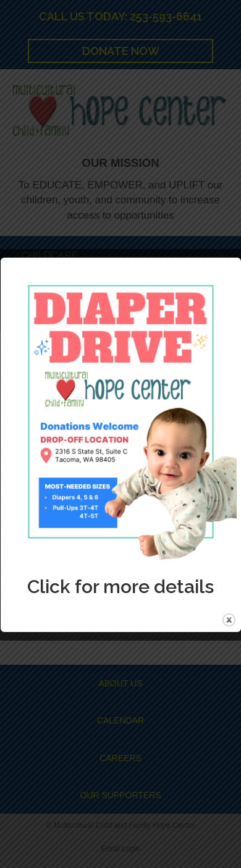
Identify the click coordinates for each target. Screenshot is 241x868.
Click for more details (120, 587)
